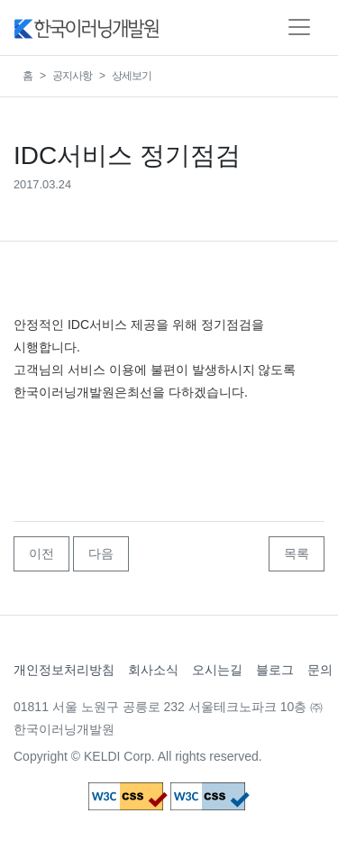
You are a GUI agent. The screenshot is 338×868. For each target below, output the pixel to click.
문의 (320, 670)
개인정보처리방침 (64, 670)
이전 (41, 553)
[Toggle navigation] (299, 27)
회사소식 (153, 670)
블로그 (275, 670)
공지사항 (72, 76)
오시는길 (217, 670)
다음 (101, 553)
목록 (297, 553)
